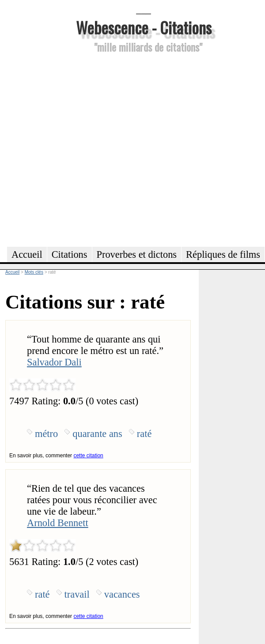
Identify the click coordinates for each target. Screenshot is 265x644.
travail (77, 594)
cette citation (88, 456)
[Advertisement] (87, 149)
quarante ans (97, 434)
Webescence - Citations (144, 27)
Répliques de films (223, 254)
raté (144, 434)
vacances (122, 594)
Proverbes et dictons (137, 254)
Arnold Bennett (58, 523)
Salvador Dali (54, 362)
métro (46, 434)
